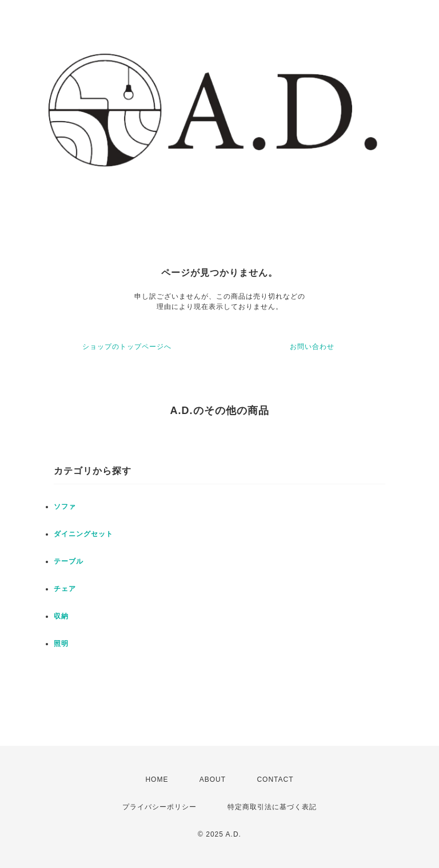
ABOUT (213, 779)
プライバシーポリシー (159, 807)
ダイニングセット (83, 534)
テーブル (69, 561)
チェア (65, 589)
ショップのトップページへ (127, 347)
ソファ (65, 507)
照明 (61, 644)
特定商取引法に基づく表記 (272, 807)
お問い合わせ (312, 347)
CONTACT (275, 779)
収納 (61, 616)
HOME (157, 779)
